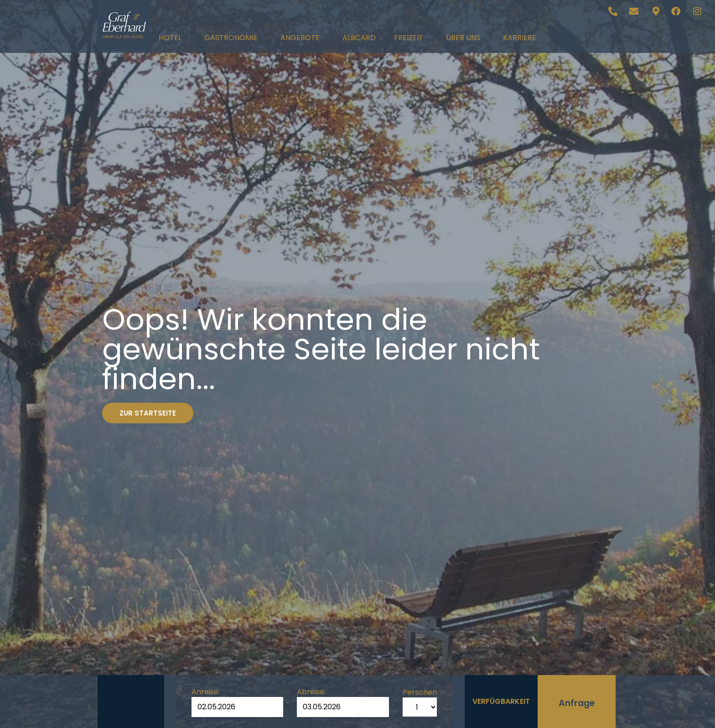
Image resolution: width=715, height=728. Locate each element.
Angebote (302, 38)
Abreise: (311, 692)
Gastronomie (233, 38)
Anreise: (206, 692)
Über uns (465, 38)
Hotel (172, 38)
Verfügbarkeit (501, 701)
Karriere (520, 38)
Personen (420, 692)
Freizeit (411, 38)
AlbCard (359, 38)
